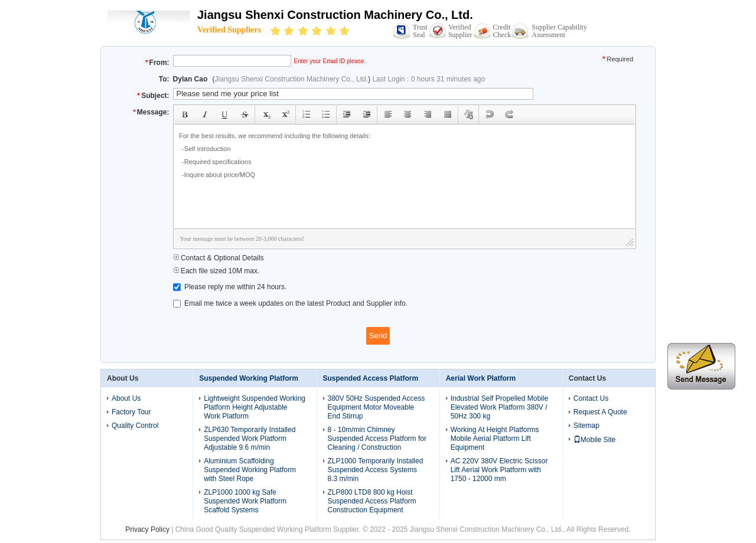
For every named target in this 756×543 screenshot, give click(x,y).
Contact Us (591, 398)
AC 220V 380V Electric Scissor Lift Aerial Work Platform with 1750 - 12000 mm (499, 470)
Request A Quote (600, 412)
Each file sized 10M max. (216, 271)
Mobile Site (594, 440)
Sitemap (586, 426)
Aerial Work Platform (481, 378)
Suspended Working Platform (249, 378)
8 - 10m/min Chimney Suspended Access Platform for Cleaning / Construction (377, 439)
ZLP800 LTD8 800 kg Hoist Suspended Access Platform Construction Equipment (372, 501)
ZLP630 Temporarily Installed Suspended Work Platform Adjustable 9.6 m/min (250, 439)
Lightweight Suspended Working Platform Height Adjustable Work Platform (255, 407)
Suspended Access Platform (371, 378)
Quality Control (135, 426)
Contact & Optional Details (219, 258)
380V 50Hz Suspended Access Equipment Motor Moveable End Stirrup (377, 407)
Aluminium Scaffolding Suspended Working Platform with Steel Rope (250, 470)
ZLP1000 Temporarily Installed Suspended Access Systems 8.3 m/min (376, 470)
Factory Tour (131, 412)
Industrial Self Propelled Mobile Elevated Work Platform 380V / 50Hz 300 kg (499, 407)
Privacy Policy (147, 529)
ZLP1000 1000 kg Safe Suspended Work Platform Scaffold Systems (245, 501)
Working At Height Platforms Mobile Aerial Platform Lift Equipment (495, 439)
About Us (126, 398)
